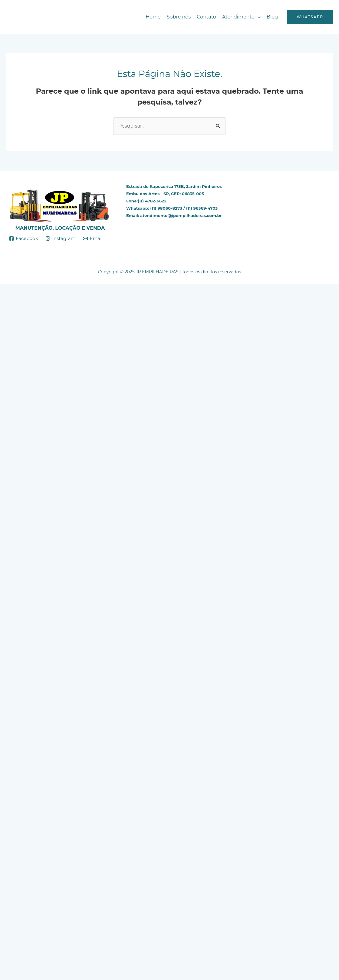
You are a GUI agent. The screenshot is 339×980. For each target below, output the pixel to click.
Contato (206, 17)
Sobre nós (179, 17)
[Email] (93, 238)
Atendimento (238, 17)
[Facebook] (23, 238)
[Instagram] (60, 238)
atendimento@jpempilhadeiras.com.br (181, 215)
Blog (272, 17)
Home (153, 17)
